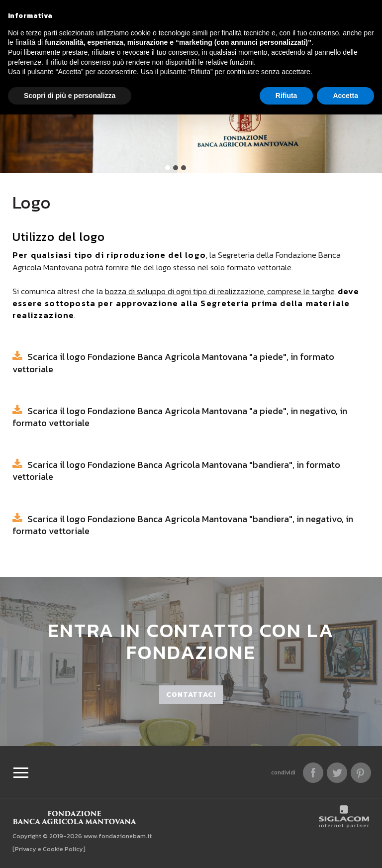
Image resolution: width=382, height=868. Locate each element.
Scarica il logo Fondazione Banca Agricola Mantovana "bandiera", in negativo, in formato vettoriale (183, 525)
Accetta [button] (345, 96)
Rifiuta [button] (286, 96)
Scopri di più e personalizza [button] (70, 96)
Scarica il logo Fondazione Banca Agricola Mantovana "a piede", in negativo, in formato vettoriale (180, 417)
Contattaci (191, 695)
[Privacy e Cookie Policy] (49, 849)
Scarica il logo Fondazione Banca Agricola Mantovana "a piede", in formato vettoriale (173, 363)
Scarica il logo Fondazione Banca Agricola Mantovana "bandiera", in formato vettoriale (176, 471)
